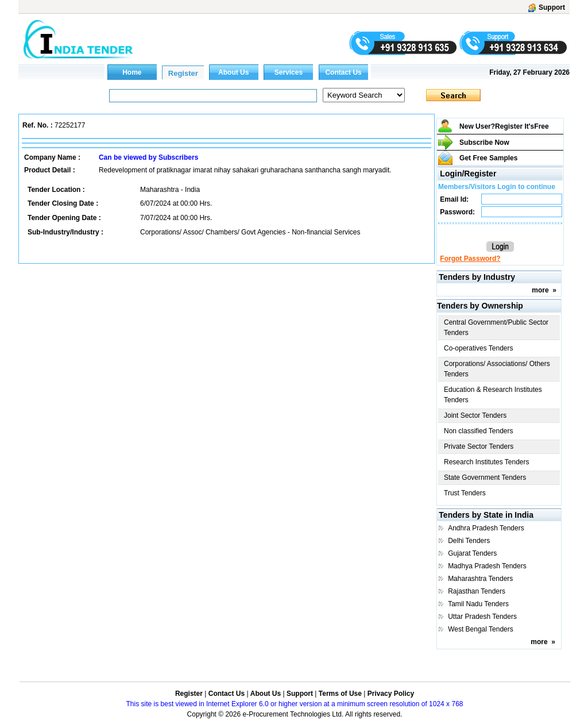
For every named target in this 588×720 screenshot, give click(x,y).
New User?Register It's (504, 126)
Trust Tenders (465, 493)
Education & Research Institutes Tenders (493, 395)
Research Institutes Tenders (487, 462)
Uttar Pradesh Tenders (482, 617)
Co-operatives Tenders (479, 348)
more (540, 290)
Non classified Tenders (479, 431)
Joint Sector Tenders (475, 415)
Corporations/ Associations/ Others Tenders (497, 369)
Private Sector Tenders (479, 446)
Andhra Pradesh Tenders (486, 528)
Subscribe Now (484, 143)
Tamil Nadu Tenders (478, 604)
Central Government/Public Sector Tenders (496, 328)
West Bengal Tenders (481, 629)
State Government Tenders (485, 478)
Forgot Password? (470, 259)
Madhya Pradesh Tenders (487, 566)
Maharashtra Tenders (480, 579)
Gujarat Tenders (472, 553)
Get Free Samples (488, 158)
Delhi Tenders (469, 541)
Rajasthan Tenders (477, 591)
